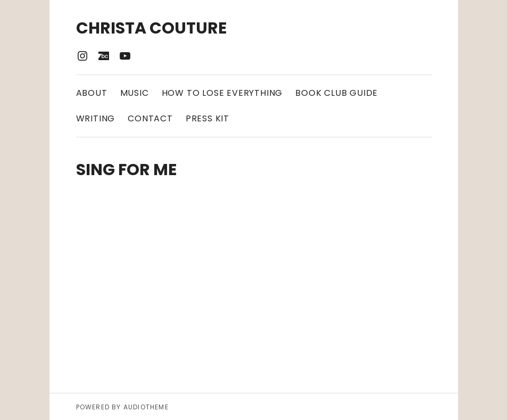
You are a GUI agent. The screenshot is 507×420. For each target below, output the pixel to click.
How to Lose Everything (222, 93)
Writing (96, 118)
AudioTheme (146, 407)
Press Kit (207, 118)
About (92, 93)
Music (135, 93)
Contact (150, 118)
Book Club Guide (336, 93)
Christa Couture (151, 28)
